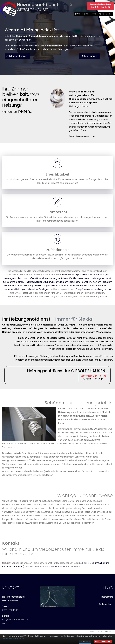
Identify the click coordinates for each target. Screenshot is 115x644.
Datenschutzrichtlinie (16, 639)
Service (86, 14)
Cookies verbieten (103, 642)
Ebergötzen (82, 289)
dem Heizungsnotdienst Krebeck (51, 286)
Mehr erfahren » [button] (90, 56)
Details (6, 639)
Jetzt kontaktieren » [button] (17, 56)
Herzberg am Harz (103, 289)
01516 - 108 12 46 (57, 567)
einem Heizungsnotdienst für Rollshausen (84, 275)
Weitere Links (105, 14)
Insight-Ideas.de (105, 631)
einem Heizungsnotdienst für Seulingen (29, 289)
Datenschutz (106, 604)
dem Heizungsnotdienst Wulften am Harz (85, 282)
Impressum (107, 597)
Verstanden (85, 642)
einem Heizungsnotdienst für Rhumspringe (40, 282)
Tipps (94, 14)
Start (77, 14)
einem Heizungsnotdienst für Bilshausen (63, 278)
